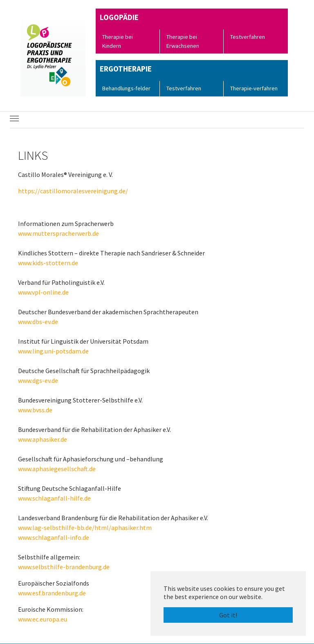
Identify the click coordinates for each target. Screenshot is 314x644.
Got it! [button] (228, 615)
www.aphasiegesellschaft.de (57, 469)
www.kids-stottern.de (48, 263)
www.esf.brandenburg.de (52, 593)
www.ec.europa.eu (43, 619)
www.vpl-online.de (43, 292)
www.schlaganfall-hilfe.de (54, 498)
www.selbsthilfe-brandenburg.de (64, 567)
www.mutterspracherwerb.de (58, 233)
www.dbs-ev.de (38, 322)
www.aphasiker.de (43, 439)
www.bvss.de (35, 410)
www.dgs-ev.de (38, 380)
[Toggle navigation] (14, 119)
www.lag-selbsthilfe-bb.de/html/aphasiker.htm (85, 528)
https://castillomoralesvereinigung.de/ (73, 191)
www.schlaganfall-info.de (54, 537)
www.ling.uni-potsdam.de (53, 351)
